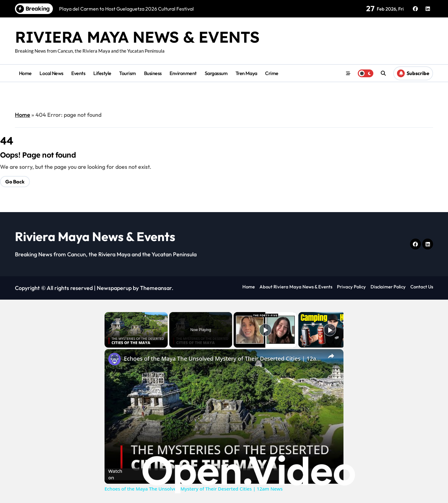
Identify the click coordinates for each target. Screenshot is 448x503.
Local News (51, 73)
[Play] (265, 330)
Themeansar (156, 288)
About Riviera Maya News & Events (296, 287)
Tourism (128, 73)
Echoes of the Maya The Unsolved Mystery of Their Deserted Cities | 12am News (223, 358)
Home (25, 73)
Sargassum (216, 73)
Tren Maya (246, 73)
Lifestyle (102, 73)
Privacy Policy (351, 287)
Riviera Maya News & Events (137, 37)
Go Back (15, 182)
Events (78, 73)
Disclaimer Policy (388, 287)
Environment (183, 73)
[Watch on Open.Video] (224, 474)
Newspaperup (114, 288)
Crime (272, 73)
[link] (114, 359)
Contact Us (422, 287)
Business (153, 73)
